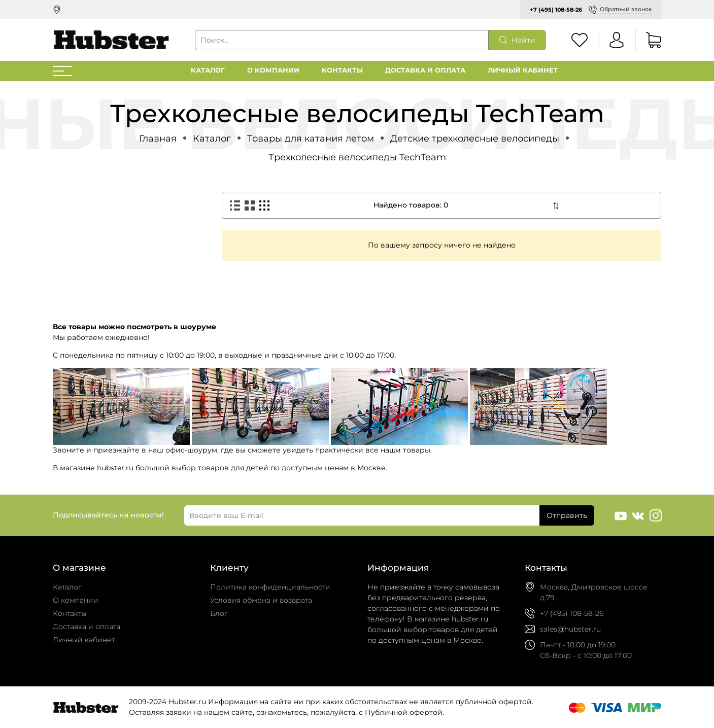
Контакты (342, 70)
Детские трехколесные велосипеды (475, 138)
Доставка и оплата (425, 70)
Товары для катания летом (311, 138)
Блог (219, 613)
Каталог (208, 70)
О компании (273, 70)
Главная (158, 138)
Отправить (567, 515)
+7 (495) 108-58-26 (556, 10)
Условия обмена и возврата (261, 600)
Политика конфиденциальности (270, 587)
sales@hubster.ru (570, 629)
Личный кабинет (523, 70)
